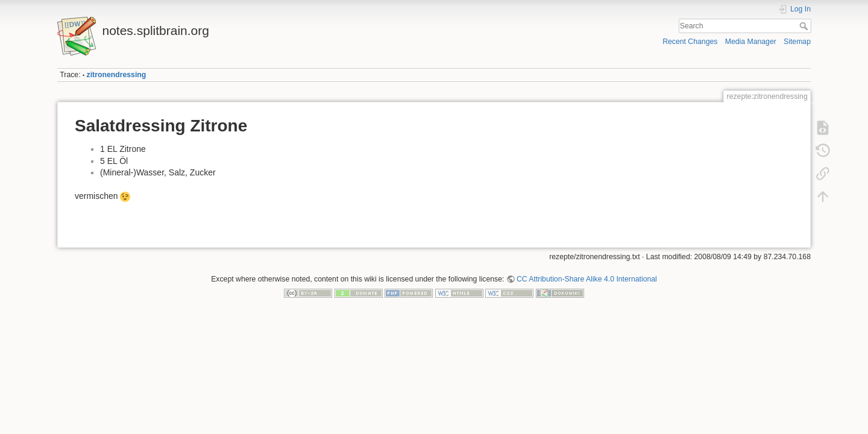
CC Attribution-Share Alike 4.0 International (587, 279)
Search (805, 26)
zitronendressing (117, 75)
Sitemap (797, 42)
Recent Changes (690, 42)
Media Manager (751, 42)
